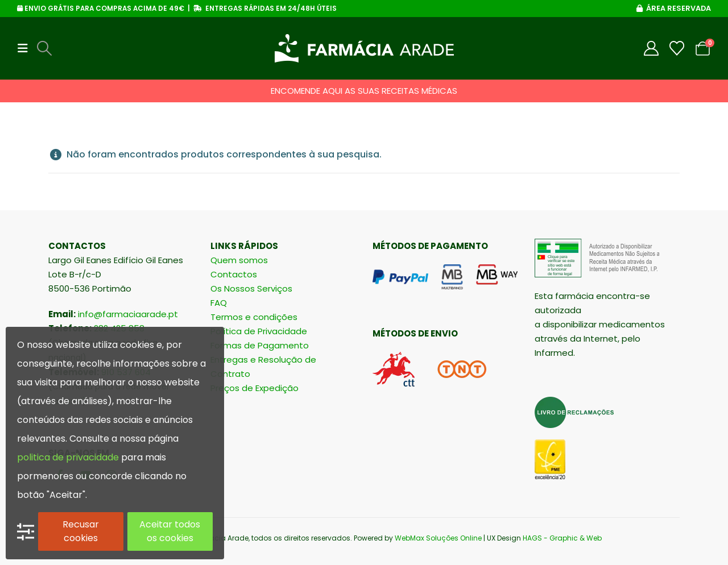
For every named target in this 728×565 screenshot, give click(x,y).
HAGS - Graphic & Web (562, 538)
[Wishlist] (677, 48)
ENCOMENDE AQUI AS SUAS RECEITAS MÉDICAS (364, 91)
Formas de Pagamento (260, 345)
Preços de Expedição (255, 388)
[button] (26, 48)
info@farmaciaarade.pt (128, 314)
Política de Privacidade (259, 331)
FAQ (219, 303)
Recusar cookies (81, 531)
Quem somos (239, 260)
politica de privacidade (68, 457)
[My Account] (652, 48)
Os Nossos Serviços (251, 288)
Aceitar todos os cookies (170, 531)
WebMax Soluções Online (438, 538)
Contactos (234, 274)
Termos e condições (254, 317)
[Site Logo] (364, 48)
